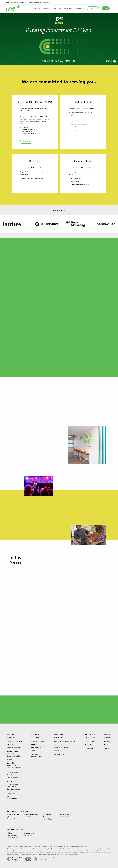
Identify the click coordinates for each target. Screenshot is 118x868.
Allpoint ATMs (64, 815)
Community (69, 8)
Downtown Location (31, 815)
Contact (80, 8)
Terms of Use (89, 745)
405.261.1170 (58, 738)
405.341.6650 (12, 738)
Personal (36, 8)
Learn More (26, 142)
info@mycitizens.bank (15, 741)
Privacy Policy (89, 741)
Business (46, 8)
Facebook (107, 738)
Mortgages (57, 8)
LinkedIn (107, 749)
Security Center (90, 738)
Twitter (107, 745)
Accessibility (89, 749)
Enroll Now (93, 8)
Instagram (107, 741)
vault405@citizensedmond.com (65, 741)
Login (106, 8)
